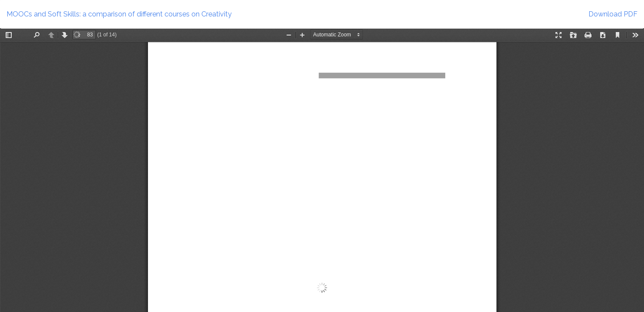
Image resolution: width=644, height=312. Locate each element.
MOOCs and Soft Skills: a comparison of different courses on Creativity (119, 14)
